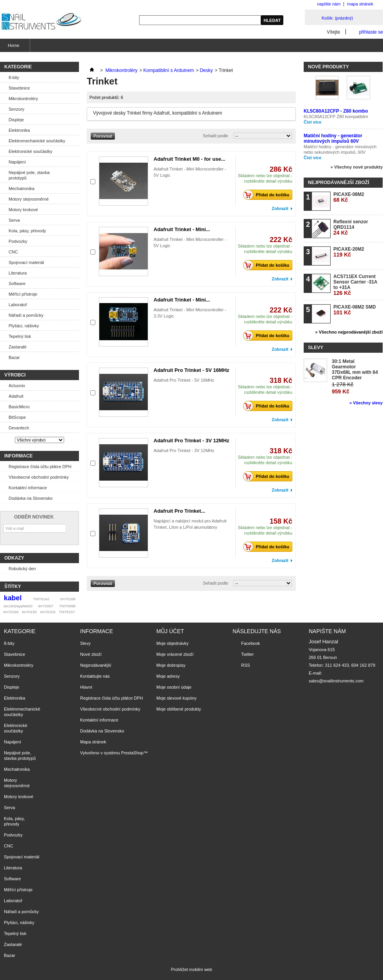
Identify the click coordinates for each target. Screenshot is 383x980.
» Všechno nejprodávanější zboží (349, 332)
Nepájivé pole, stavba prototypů (29, 175)
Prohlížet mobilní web (191, 969)
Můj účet (170, 631)
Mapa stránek (93, 742)
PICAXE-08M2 (349, 197)
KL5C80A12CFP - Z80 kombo (336, 111)
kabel (13, 598)
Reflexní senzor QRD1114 (351, 227)
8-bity (14, 77)
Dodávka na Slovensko (31, 498)
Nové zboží (91, 654)
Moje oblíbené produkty (179, 709)
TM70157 (67, 612)
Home (13, 48)
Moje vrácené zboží (175, 654)
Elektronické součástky (30, 151)
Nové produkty (328, 67)
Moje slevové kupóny (176, 698)
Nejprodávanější (96, 665)
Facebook (251, 643)
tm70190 (11, 612)
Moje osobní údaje (174, 687)
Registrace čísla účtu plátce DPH (40, 467)
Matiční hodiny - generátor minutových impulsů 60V (333, 138)
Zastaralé (18, 347)
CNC (13, 252)
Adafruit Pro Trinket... (179, 511)
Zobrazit (280, 208)
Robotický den (22, 569)
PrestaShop (132, 753)
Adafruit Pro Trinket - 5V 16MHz (191, 370)
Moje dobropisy (171, 665)
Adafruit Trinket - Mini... (182, 229)
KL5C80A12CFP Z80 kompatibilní (336, 117)
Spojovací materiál (26, 262)
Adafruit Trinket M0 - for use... (189, 159)
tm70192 (29, 612)
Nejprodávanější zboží (338, 183)
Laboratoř (18, 305)
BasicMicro (19, 407)
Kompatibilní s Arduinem (169, 70)
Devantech (19, 428)
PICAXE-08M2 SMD (355, 310)
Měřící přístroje (23, 294)
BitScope (17, 417)
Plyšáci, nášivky (24, 326)
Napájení (17, 162)
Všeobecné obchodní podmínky (39, 477)
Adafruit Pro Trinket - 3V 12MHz (191, 441)
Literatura (18, 273)
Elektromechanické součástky (37, 141)
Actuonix (17, 386)
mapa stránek (360, 4)
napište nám (329, 4)
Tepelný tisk (20, 336)
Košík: (337, 18)
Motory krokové (23, 210)
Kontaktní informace (28, 488)
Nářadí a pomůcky (26, 315)
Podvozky (18, 241)
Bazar (14, 357)
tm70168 (68, 599)
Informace (19, 456)
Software (17, 284)
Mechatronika (21, 188)
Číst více (312, 122)
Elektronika (19, 130)
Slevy (316, 348)
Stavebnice (19, 88)
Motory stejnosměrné (29, 199)
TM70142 (41, 599)
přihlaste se (371, 32)
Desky (206, 70)
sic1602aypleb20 (18, 606)
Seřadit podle (216, 136)
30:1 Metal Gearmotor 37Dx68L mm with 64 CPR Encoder (355, 370)
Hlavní (86, 687)
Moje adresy (168, 676)
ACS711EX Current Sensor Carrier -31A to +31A (355, 285)
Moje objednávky (173, 643)
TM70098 (67, 606)
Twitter (247, 654)
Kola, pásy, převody (27, 231)
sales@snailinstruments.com (336, 681)
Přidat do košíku (268, 195)
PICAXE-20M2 (349, 252)
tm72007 (46, 606)
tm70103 (48, 612)
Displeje (16, 120)
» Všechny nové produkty (357, 167)
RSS (246, 665)
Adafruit (16, 396)
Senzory (16, 109)
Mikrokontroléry (23, 99)
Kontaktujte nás (95, 676)
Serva (14, 220)
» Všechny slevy (366, 403)
